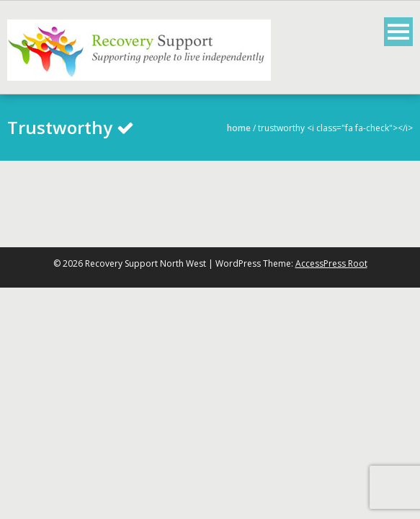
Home (239, 128)
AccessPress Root (331, 263)
